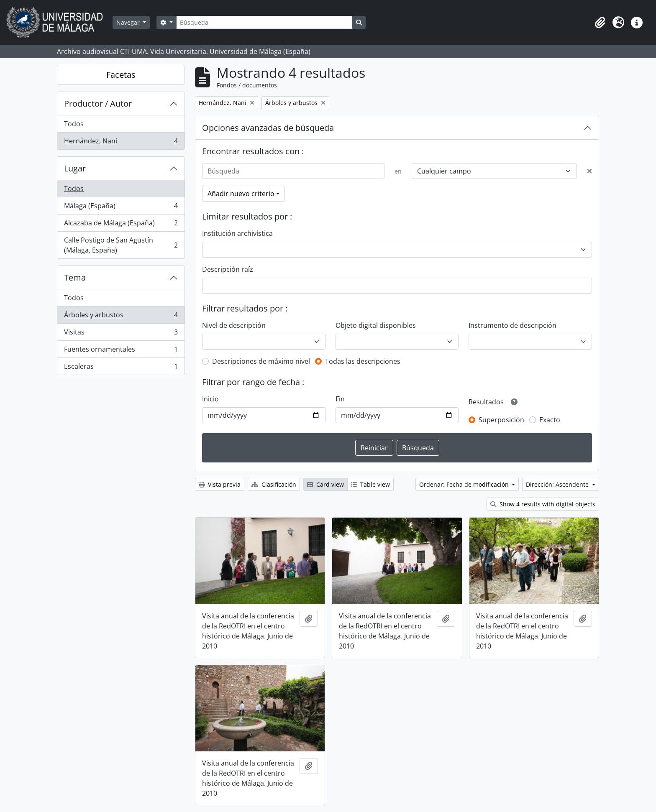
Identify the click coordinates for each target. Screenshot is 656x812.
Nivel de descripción (234, 325)
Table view (370, 484)
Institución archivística (237, 233)
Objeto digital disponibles (376, 325)
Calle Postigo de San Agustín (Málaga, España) (121, 245)
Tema (75, 277)
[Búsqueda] (264, 22)
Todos (74, 124)
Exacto (550, 420)
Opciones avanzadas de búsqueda (268, 128)
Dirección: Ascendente (558, 484)
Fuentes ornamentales (121, 351)
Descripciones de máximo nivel (261, 361)
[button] (600, 23)
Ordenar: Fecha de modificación (465, 484)
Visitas (121, 334)
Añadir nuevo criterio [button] (241, 194)
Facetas (121, 75)
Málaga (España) (121, 208)
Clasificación (274, 484)
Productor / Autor (98, 103)
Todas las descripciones (363, 361)
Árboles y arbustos (121, 317)
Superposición (501, 420)
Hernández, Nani (121, 143)
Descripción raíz (228, 269)
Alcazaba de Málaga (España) (121, 225)
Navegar (129, 22)
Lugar (75, 168)
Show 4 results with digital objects (543, 504)
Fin (340, 399)
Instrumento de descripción (512, 325)
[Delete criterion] (589, 171)
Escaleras (121, 368)
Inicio (210, 399)
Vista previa (220, 484)
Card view (325, 484)
